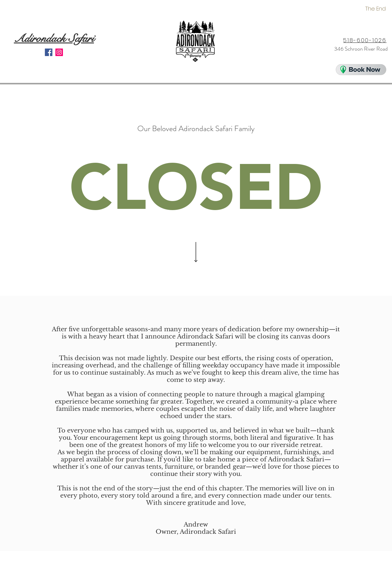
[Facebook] (49, 52)
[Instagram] (59, 52)
